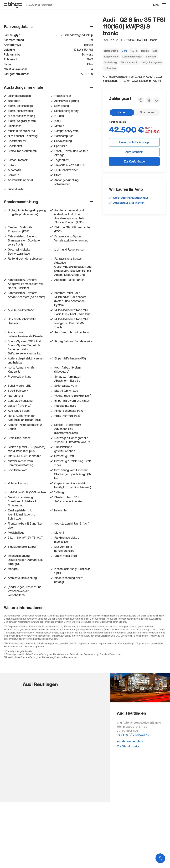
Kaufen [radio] (122, 112)
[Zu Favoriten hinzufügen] (156, 100)
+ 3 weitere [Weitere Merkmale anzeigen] (110, 68)
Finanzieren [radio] (147, 112)
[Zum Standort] (141, 100)
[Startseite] (13, 5)
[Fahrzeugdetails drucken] (149, 100)
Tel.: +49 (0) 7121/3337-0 (133, 735)
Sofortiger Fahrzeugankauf (131, 198)
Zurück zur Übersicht (40, 5)
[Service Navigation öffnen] (160, 858)
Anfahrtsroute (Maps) (131, 741)
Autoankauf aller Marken (129, 203)
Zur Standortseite (128, 746)
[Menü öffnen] (160, 5)
